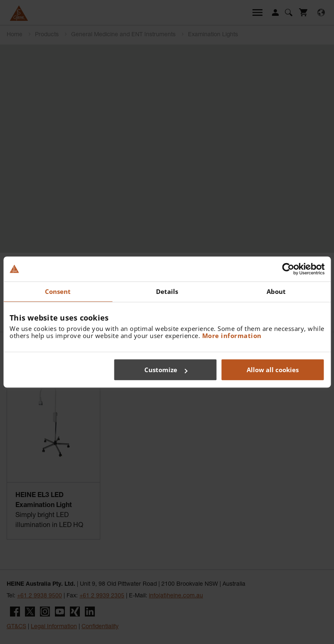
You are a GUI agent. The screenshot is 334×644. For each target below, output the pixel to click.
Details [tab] (167, 291)
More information (232, 336)
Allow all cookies (273, 370)
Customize (166, 370)
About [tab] (276, 291)
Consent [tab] (58, 291)
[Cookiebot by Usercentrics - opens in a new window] (288, 269)
